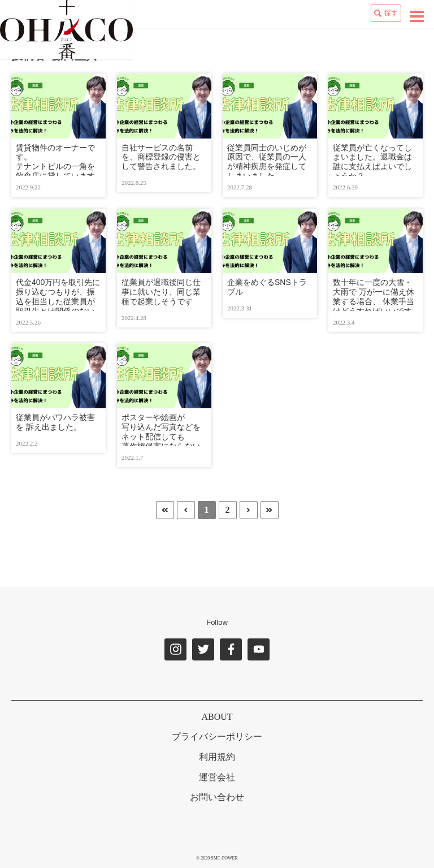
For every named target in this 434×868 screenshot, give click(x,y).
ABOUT (217, 717)
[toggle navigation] (416, 16)
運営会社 (217, 777)
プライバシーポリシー (217, 737)
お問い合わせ (217, 797)
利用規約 (217, 757)
